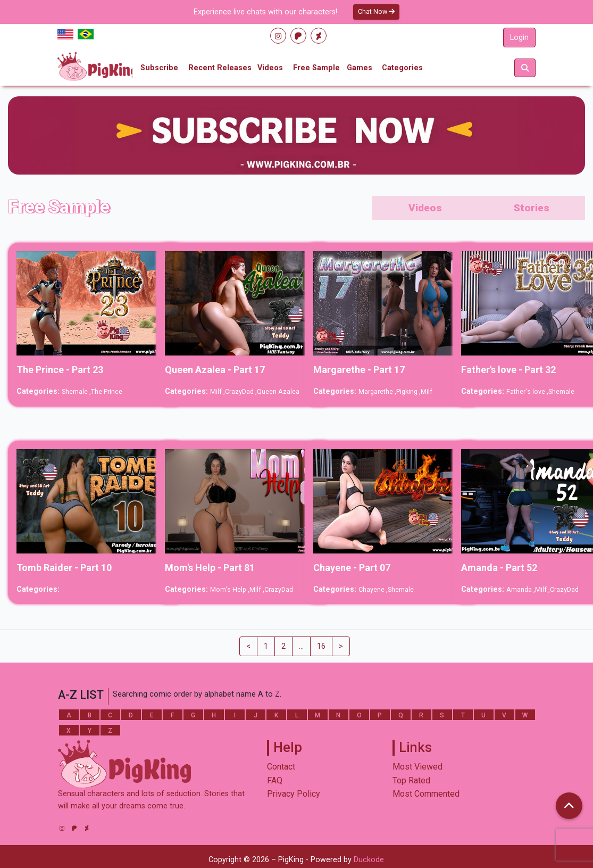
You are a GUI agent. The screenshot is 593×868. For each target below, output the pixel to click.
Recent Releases (220, 68)
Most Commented (426, 794)
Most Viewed (417, 767)
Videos (270, 68)
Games (360, 68)
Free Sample (316, 68)
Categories (402, 68)
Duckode (369, 860)
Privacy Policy (294, 794)
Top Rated (411, 780)
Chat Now (376, 11)
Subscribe (159, 68)
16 (321, 646)
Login (519, 38)
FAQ (275, 780)
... (301, 646)
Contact (281, 767)
